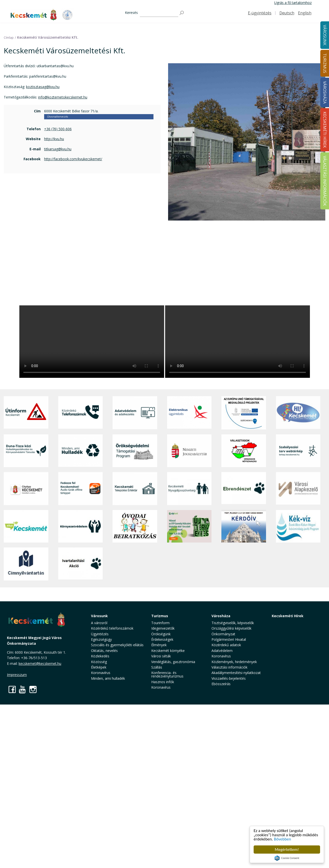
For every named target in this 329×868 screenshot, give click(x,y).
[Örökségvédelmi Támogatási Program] (135, 451)
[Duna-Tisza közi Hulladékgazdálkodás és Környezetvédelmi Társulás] (26, 451)
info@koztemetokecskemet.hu (63, 97)
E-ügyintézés (260, 13)
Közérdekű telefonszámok (112, 628)
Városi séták (161, 656)
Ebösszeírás (221, 684)
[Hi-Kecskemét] (298, 413)
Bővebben (283, 839)
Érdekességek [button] (162, 639)
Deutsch (287, 13)
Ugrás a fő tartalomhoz (293, 3)
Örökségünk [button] (161, 634)
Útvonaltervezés (58, 117)
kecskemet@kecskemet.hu (40, 663)
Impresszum (17, 675)
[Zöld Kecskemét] (26, 526)
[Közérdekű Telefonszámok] (81, 413)
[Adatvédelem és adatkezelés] (135, 413)
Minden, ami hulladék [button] (108, 678)
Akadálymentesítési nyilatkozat (236, 673)
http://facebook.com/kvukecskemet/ (73, 159)
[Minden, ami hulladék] (81, 451)
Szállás (157, 667)
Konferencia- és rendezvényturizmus (167, 674)
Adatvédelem (222, 651)
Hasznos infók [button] (163, 682)
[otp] (189, 526)
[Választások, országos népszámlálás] (244, 451)
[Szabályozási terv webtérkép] (298, 451)
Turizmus (160, 616)
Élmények (159, 645)
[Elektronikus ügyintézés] (189, 413)
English (305, 13)
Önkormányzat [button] (223, 634)
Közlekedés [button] (100, 656)
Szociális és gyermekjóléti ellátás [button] (117, 645)
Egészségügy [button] (101, 639)
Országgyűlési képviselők (231, 628)
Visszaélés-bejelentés (229, 678)
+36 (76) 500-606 (58, 129)
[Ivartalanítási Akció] (81, 564)
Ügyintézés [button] (100, 634)
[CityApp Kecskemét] (26, 489)
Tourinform (160, 623)
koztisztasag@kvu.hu (43, 87)
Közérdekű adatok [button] (226, 645)
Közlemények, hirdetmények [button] (234, 662)
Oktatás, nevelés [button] (104, 651)
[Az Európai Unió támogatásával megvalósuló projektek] (244, 413)
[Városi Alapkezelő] (298, 489)
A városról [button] (99, 623)
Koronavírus (101, 673)
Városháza (221, 616)
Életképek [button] (99, 667)
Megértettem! (287, 850)
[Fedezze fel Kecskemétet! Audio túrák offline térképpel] (81, 489)
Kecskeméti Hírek (288, 616)
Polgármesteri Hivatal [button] (229, 639)
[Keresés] (159, 13)
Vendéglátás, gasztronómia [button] (173, 662)
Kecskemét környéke (168, 651)
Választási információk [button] (229, 667)
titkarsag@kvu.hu (58, 149)
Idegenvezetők (163, 628)
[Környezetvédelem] (81, 526)
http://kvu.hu (54, 139)
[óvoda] (135, 526)
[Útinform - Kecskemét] (26, 413)
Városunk (99, 616)
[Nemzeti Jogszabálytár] (189, 451)
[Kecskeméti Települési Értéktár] (135, 489)
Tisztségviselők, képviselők (233, 623)
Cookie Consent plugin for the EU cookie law (287, 858)
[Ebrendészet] (244, 489)
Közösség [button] (99, 662)
